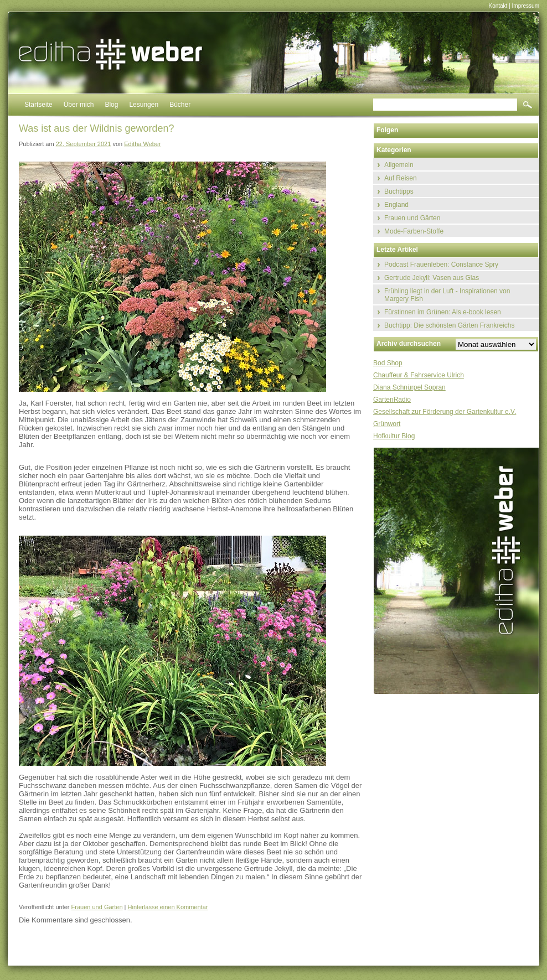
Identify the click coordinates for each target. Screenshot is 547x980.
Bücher (180, 105)
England (396, 205)
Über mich (79, 105)
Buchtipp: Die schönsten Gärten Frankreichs (449, 325)
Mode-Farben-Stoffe (414, 231)
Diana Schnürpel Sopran (409, 387)
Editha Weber (142, 144)
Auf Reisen (401, 178)
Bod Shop (388, 363)
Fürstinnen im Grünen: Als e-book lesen (443, 312)
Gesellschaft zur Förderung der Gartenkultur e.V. (445, 412)
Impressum (526, 6)
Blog (111, 105)
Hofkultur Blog (394, 436)
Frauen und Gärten (97, 907)
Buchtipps (399, 191)
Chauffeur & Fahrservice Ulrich (419, 375)
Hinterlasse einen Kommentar (168, 907)
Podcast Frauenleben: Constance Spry (441, 265)
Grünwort (387, 424)
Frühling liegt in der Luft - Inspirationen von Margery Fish (447, 295)
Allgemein (399, 165)
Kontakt (498, 6)
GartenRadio (392, 400)
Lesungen (144, 105)
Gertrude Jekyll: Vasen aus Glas (432, 278)
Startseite (38, 105)
